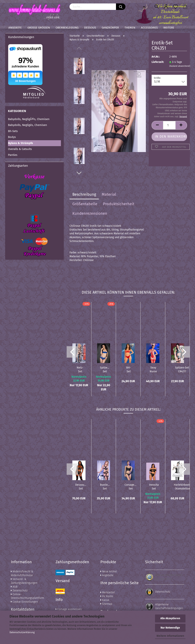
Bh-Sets (13, 131)
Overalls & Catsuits (20, 149)
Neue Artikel (109, 572)
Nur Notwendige (170, 628)
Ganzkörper (110, 28)
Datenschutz (19, 591)
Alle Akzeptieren (170, 618)
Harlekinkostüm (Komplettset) (183, 486)
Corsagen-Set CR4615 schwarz (131, 486)
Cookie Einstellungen (24, 602)
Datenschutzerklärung (22, 632)
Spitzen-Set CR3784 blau (105, 369)
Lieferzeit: (157, 62)
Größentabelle (85, 204)
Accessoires (149, 28)
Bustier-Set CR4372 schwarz (105, 486)
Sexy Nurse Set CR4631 (153, 369)
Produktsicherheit (119, 204)
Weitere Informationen (170, 636)
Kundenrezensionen (90, 213)
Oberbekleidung (67, 28)
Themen (130, 28)
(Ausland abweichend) (180, 66)
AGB (14, 587)
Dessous (90, 28)
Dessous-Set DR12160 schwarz (81, 486)
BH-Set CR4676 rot (129, 369)
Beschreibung (84, 194)
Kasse (105, 600)
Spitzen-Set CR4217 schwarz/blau (182, 369)
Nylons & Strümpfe (20, 143)
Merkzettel (108, 592)
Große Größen (39, 28)
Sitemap (106, 604)
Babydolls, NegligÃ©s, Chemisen (29, 119)
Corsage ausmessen (69, 609)
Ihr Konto (107, 596)
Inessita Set (154, 486)
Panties (13, 155)
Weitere (169, 28)
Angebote (15, 28)
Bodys (12, 137)
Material (109, 194)
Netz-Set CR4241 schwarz (80, 369)
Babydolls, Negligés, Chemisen (28, 125)
